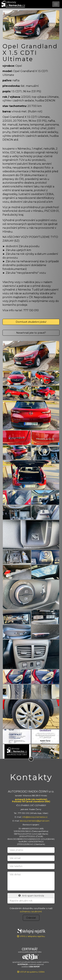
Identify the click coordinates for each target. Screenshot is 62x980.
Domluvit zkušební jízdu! (31, 322)
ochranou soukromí (31, 911)
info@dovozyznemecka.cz (35, 817)
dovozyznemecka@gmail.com (35, 821)
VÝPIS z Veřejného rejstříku (31, 933)
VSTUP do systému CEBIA (31, 972)
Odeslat (31, 918)
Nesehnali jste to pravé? (31, 333)
